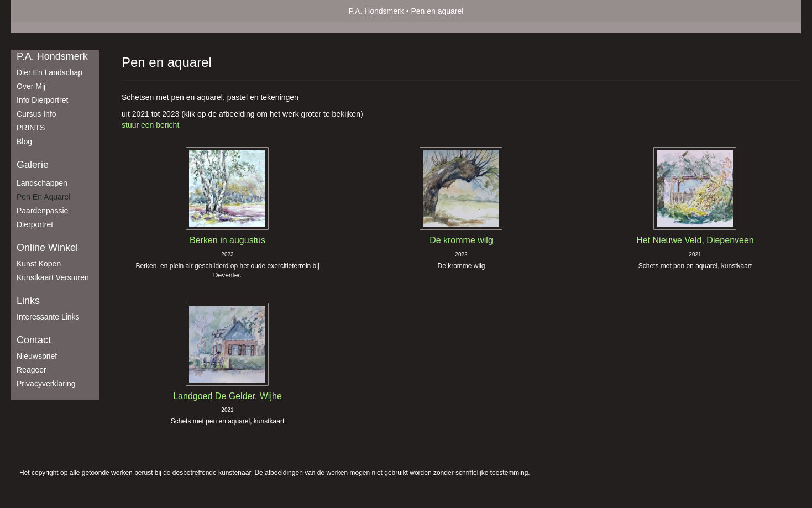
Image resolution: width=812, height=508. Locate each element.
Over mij (31, 86)
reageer (32, 370)
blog (24, 142)
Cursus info (36, 114)
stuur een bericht (150, 125)
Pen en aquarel (43, 197)
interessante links (48, 317)
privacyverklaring (46, 384)
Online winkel (47, 248)
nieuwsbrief (37, 356)
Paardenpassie (42, 211)
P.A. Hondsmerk (376, 11)
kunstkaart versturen (53, 277)
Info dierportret (42, 100)
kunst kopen (39, 264)
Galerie (33, 165)
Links (28, 301)
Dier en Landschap (49, 72)
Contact (34, 340)
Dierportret (35, 224)
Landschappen (42, 183)
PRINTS (31, 128)
